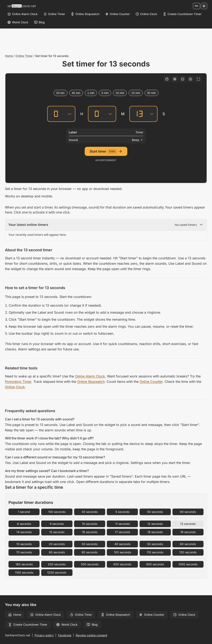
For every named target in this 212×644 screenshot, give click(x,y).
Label (73, 132)
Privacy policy (44, 635)
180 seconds (24, 564)
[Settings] (204, 6)
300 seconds (90, 564)
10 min (120, 93)
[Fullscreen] (198, 79)
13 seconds (188, 524)
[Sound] (106, 140)
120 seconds (188, 552)
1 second (24, 512)
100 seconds (57, 512)
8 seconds (24, 524)
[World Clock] (18, 22)
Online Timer (24, 56)
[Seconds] (138, 114)
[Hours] (56, 114)
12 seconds (155, 524)
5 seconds (122, 512)
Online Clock (15, 387)
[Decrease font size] (183, 79)
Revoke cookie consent (92, 635)
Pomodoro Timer (18, 382)
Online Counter (151, 382)
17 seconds (122, 532)
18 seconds (155, 532)
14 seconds (24, 532)
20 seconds (57, 544)
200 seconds (57, 564)
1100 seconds (24, 572)
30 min (152, 93)
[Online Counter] (117, 14)
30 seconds (90, 512)
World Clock (67, 624)
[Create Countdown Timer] (182, 14)
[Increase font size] (190, 79)
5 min (105, 93)
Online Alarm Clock (90, 376)
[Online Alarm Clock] (23, 14)
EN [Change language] (196, 6)
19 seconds (188, 532)
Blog (92, 624)
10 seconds (90, 524)
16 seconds (90, 532)
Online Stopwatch (91, 382)
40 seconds (122, 544)
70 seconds (24, 552)
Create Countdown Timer (28, 624)
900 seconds (155, 564)
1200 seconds (57, 572)
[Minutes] (97, 114)
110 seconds (155, 552)
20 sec (60, 93)
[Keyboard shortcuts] (167, 79)
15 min (136, 93)
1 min (91, 93)
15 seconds (57, 532)
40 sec (76, 93)
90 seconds (188, 512)
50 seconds (155, 512)
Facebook (65, 635)
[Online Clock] (146, 14)
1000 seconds (188, 564)
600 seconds (122, 564)
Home (9, 56)
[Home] (22, 6)
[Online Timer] (54, 14)
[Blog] (39, 22)
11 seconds (122, 524)
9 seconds (57, 524)
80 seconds (57, 552)
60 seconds (188, 544)
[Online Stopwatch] (85, 14)
